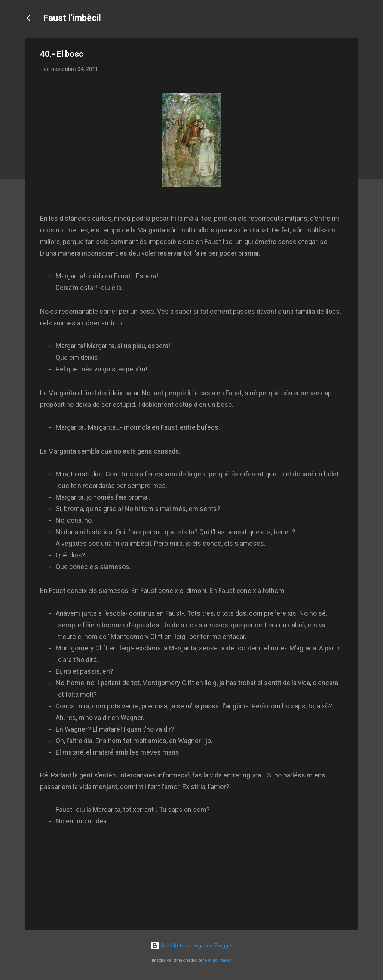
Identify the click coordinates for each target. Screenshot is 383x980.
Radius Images (218, 960)
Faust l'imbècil (72, 18)
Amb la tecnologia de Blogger (192, 946)
